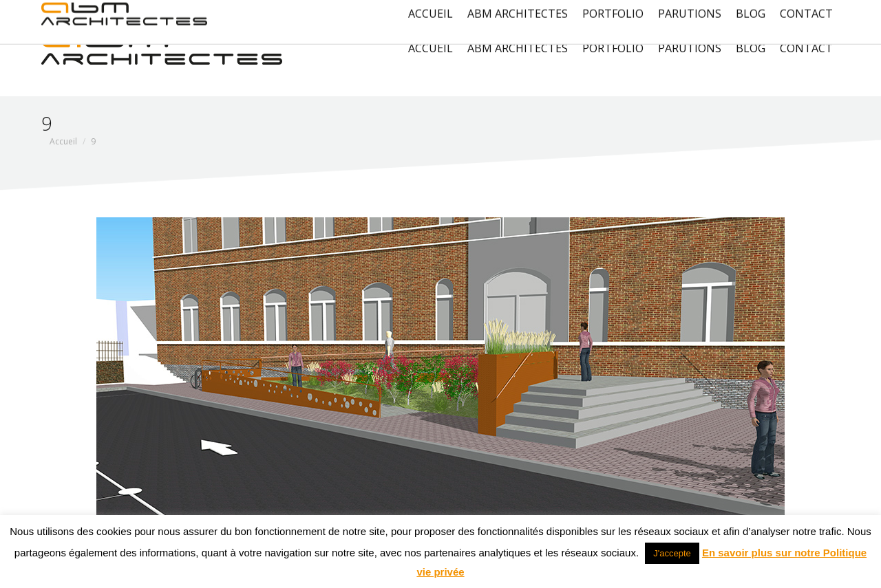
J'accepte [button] (672, 553)
